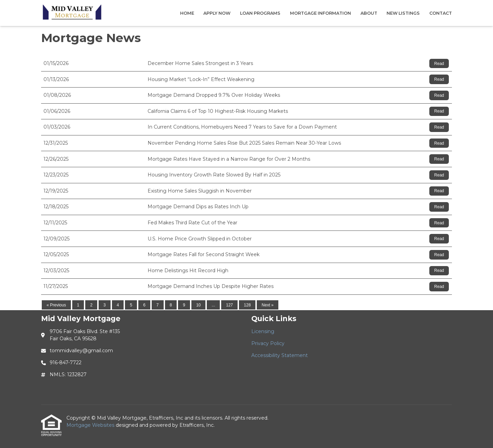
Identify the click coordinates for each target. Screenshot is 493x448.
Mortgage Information (320, 13)
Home (187, 13)
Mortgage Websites (91, 425)
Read (439, 64)
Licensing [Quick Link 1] (263, 331)
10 (198, 305)
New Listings (403, 13)
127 (229, 305)
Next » (268, 305)
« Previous (56, 305)
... (213, 305)
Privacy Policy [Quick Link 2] (268, 343)
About (369, 13)
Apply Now (217, 13)
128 (247, 305)
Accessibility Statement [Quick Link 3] (280, 355)
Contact (441, 13)
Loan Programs (260, 13)
